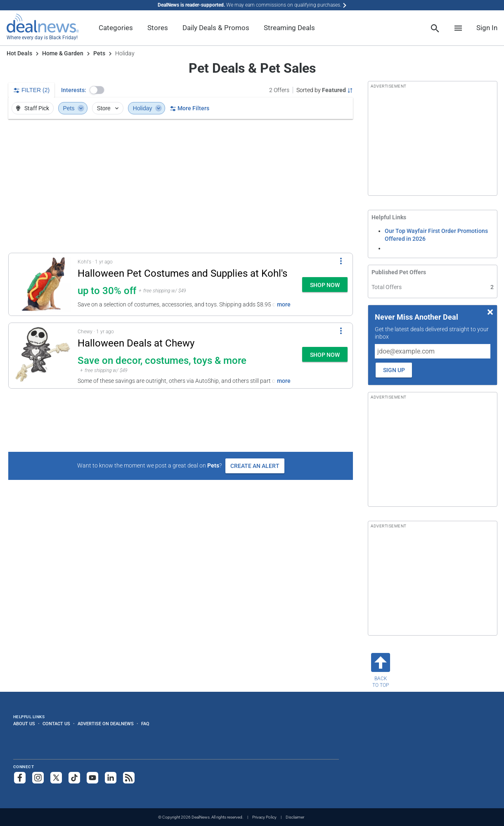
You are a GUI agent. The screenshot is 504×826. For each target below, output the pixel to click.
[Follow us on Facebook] (20, 778)
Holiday (147, 108)
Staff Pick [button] (32, 108)
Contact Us (56, 724)
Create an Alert (255, 466)
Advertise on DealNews (106, 724)
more (284, 304)
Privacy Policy (264, 817)
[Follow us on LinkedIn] (111, 778)
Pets (99, 53)
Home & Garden (63, 53)
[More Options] (341, 261)
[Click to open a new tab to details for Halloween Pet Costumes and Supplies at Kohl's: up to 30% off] (43, 284)
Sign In (487, 28)
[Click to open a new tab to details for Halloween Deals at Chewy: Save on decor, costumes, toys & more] (43, 356)
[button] (97, 90)
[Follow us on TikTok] (74, 778)
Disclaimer (295, 817)
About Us (24, 724)
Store (108, 108)
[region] (181, 186)
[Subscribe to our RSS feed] (129, 778)
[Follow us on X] (56, 778)
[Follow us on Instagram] (38, 778)
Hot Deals (19, 53)
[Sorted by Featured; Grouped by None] (325, 90)
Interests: (74, 90)
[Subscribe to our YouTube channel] (92, 778)
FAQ (145, 724)
